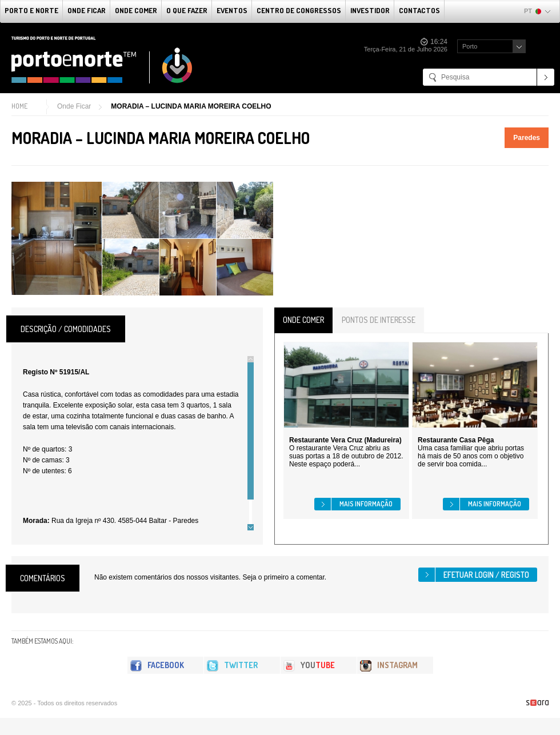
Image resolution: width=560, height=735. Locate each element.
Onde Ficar (87, 10)
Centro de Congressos (299, 10)
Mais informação (366, 504)
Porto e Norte (31, 10)
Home (19, 106)
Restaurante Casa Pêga (456, 440)
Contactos (419, 10)
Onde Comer (136, 10)
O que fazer (187, 10)
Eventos (232, 10)
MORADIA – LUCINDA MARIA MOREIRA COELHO (191, 106)
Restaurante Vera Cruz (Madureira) (345, 440)
